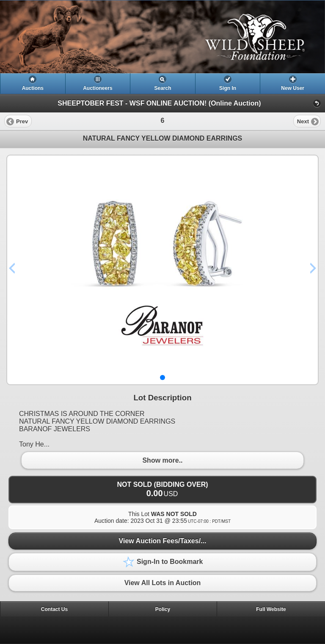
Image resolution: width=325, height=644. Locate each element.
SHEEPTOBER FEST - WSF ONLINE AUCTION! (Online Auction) (159, 103)
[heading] (162, 37)
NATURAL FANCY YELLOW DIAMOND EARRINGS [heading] (163, 138)
